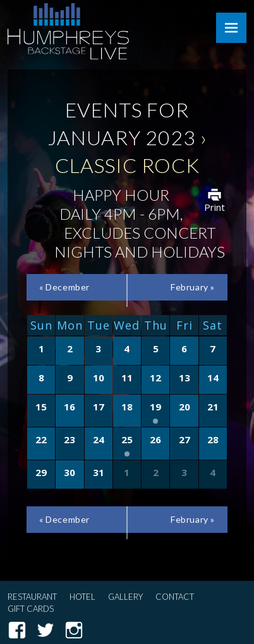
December (64, 287)
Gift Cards (31, 609)
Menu (231, 28)
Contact (175, 597)
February (193, 287)
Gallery (125, 597)
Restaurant (32, 597)
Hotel (82, 597)
